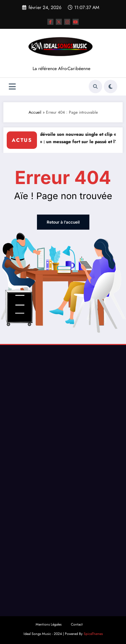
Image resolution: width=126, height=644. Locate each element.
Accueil (35, 112)
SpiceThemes (93, 634)
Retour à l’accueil (63, 222)
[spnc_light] (111, 86)
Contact (77, 624)
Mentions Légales (49, 624)
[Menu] (12, 87)
